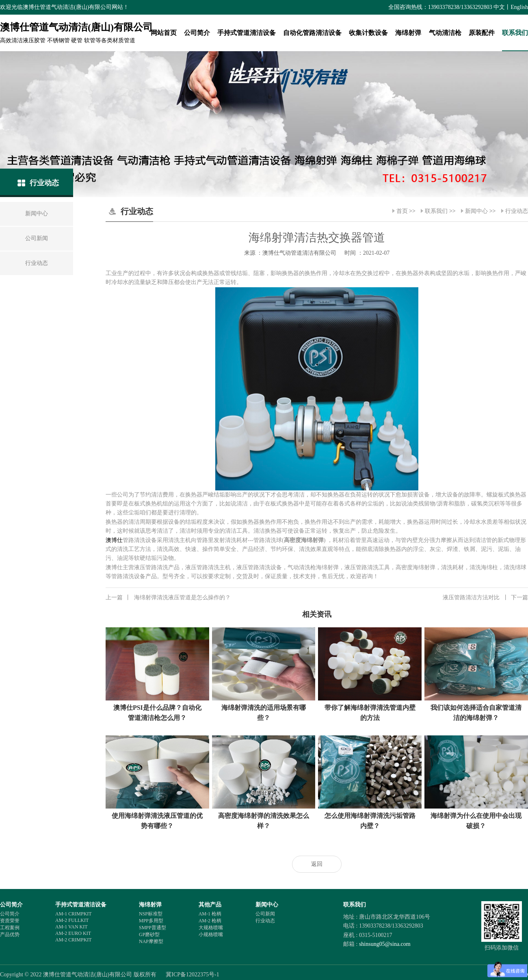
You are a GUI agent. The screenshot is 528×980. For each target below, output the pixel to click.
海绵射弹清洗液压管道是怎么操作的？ (168, 598)
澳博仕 (114, 540)
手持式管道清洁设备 (247, 33)
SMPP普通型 (153, 928)
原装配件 (482, 33)
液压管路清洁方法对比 (485, 598)
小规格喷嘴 (211, 934)
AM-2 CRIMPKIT (74, 940)
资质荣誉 (10, 921)
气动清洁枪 (445, 33)
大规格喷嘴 (211, 928)
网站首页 (164, 33)
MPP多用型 (151, 921)
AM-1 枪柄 (210, 914)
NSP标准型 (151, 914)
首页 (402, 211)
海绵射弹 (408, 33)
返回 (317, 864)
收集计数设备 (368, 33)
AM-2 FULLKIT (72, 920)
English (519, 7)
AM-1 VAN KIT (71, 927)
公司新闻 (265, 914)
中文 (499, 7)
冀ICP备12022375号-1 (192, 975)
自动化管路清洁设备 (312, 33)
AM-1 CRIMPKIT (74, 914)
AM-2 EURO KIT (73, 933)
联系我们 (515, 33)
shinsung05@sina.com (385, 944)
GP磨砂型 (149, 934)
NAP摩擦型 (151, 941)
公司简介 (197, 33)
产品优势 (10, 934)
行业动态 (517, 211)
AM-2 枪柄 (210, 921)
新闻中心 (476, 211)
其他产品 (210, 905)
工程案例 (10, 928)
